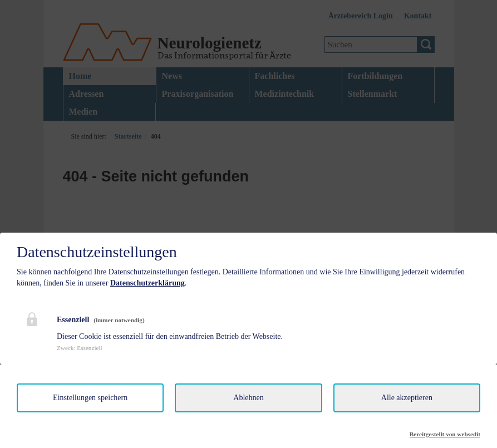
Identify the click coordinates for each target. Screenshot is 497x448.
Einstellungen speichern (90, 398)
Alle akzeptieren (407, 398)
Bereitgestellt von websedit (445, 434)
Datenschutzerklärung (147, 283)
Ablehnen (248, 398)
